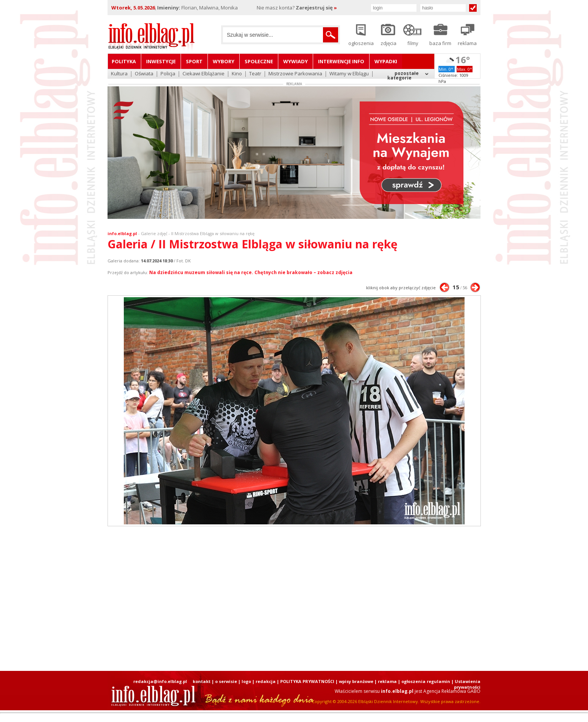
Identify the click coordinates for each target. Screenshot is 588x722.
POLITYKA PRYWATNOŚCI (307, 681)
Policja (168, 74)
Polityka (124, 61)
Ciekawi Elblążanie (204, 74)
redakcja (266, 681)
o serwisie (226, 681)
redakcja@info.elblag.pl (160, 681)
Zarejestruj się (316, 8)
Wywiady (296, 61)
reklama (387, 681)
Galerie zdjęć (154, 233)
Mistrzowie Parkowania (295, 74)
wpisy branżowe (356, 681)
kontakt (202, 681)
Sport (194, 61)
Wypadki (386, 61)
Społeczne (259, 61)
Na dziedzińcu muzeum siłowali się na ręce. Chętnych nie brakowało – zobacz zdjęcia (251, 272)
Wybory (224, 61)
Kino (237, 74)
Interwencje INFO (341, 61)
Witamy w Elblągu (349, 74)
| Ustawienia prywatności (466, 684)
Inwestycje (161, 61)
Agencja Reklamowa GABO (452, 691)
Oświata (144, 74)
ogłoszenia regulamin (426, 681)
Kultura (119, 74)
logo (246, 681)
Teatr (255, 74)
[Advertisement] (294, 599)
